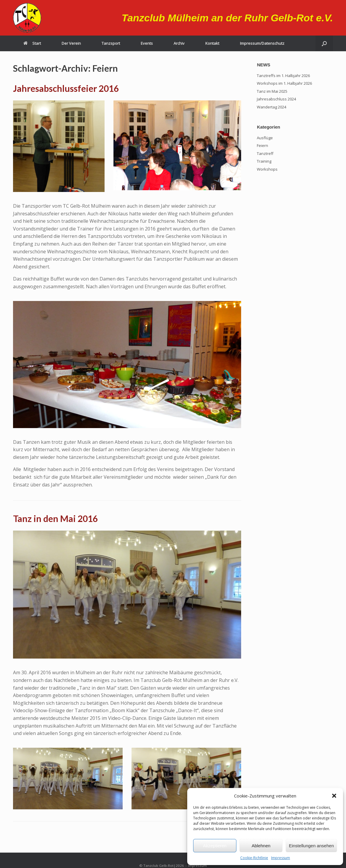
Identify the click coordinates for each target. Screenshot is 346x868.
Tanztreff (265, 153)
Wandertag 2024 (271, 107)
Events (147, 43)
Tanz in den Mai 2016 (55, 518)
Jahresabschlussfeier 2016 (66, 88)
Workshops (267, 169)
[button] (334, 796)
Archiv (179, 43)
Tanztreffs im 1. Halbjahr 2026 (283, 76)
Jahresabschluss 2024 (276, 99)
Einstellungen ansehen (311, 846)
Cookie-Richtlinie (254, 858)
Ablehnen (261, 846)
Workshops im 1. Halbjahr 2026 (284, 83)
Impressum (281, 858)
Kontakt (212, 43)
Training (264, 161)
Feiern (262, 145)
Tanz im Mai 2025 (272, 91)
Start (32, 43)
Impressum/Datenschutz (262, 43)
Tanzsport (111, 43)
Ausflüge (265, 138)
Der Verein (71, 43)
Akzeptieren (215, 846)
